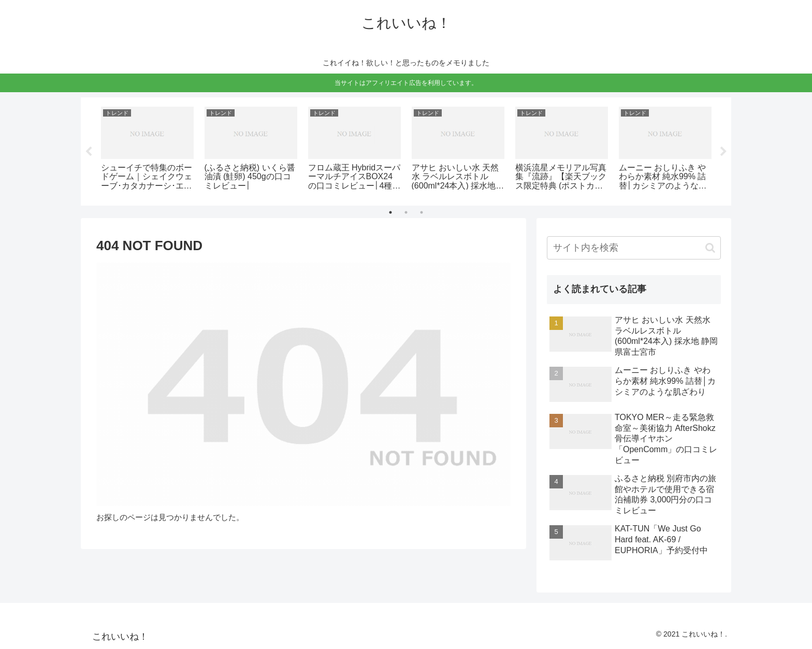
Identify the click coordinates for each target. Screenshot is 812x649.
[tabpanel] (147, 150)
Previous (89, 152)
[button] (710, 248)
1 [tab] (390, 212)
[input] (634, 248)
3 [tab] (422, 212)
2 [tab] (406, 212)
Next (723, 152)
